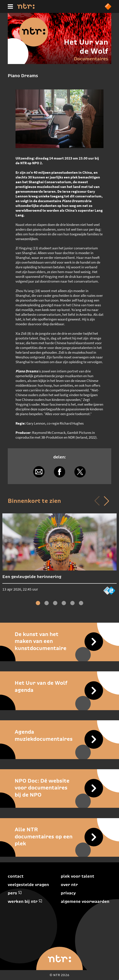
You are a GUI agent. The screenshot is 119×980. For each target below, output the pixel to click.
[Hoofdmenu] (10, 6)
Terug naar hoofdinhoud (119, 980)
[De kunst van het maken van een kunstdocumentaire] (60, 641)
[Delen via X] (80, 472)
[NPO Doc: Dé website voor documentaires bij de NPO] (60, 788)
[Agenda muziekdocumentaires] (60, 735)
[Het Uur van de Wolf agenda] (60, 686)
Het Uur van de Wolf (86, 46)
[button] (106, 501)
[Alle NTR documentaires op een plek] (60, 837)
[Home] (26, 8)
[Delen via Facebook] (59, 472)
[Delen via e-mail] (39, 472)
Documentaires (91, 59)
